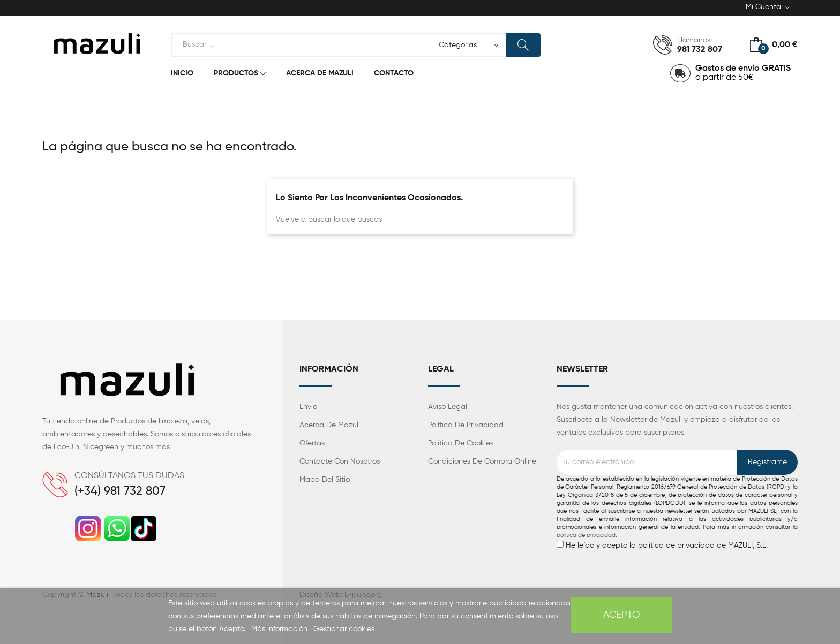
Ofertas (312, 443)
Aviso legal (448, 407)
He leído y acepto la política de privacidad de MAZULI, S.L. (677, 512)
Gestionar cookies (344, 629)
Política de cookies (461, 443)
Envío (308, 407)
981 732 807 (700, 50)
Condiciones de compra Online (482, 461)
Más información (280, 629)
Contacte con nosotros (340, 461)
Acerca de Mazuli (330, 425)
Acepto (621, 615)
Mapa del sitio (325, 480)
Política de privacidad (466, 425)
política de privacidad (586, 535)
